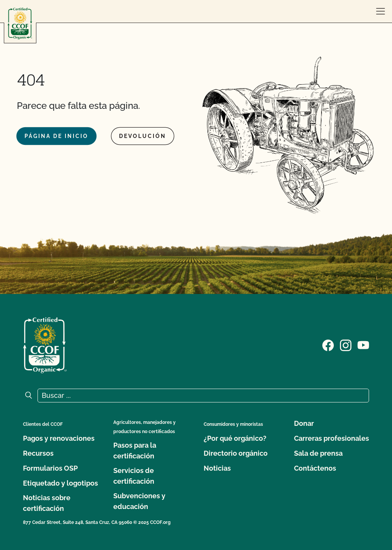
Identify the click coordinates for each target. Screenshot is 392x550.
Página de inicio (56, 136)
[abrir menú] (381, 11)
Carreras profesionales (332, 438)
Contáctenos (315, 468)
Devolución (143, 136)
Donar (304, 423)
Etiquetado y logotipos (60, 483)
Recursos (38, 453)
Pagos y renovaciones (59, 438)
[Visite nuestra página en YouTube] (363, 345)
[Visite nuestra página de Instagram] (346, 345)
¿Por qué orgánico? (235, 438)
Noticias (217, 468)
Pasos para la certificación (135, 451)
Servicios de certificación (134, 476)
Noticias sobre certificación (47, 503)
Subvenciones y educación (139, 501)
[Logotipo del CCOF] (20, 24)
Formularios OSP (50, 468)
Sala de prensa (318, 453)
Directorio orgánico (236, 453)
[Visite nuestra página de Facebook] (328, 345)
